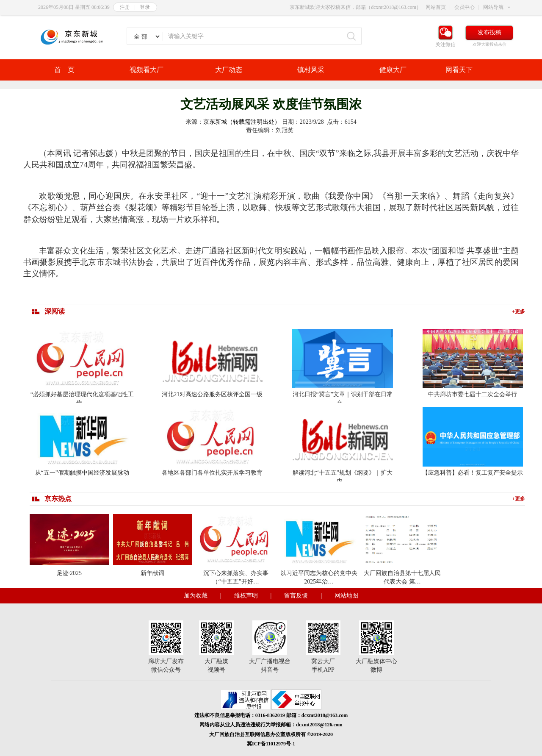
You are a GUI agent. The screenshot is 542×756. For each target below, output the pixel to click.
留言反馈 (296, 596)
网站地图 (346, 596)
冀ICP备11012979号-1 (271, 744)
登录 (145, 7)
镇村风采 (311, 70)
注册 (125, 7)
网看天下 (459, 70)
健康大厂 (393, 70)
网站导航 (493, 7)
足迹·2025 (69, 573)
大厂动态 (229, 70)
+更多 (518, 311)
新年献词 (152, 573)
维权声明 (246, 596)
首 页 (64, 70)
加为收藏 (196, 596)
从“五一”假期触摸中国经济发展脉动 (82, 473)
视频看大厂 (147, 70)
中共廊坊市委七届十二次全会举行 (473, 394)
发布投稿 (489, 32)
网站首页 (436, 7)
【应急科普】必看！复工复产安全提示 (473, 473)
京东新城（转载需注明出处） (242, 122)
